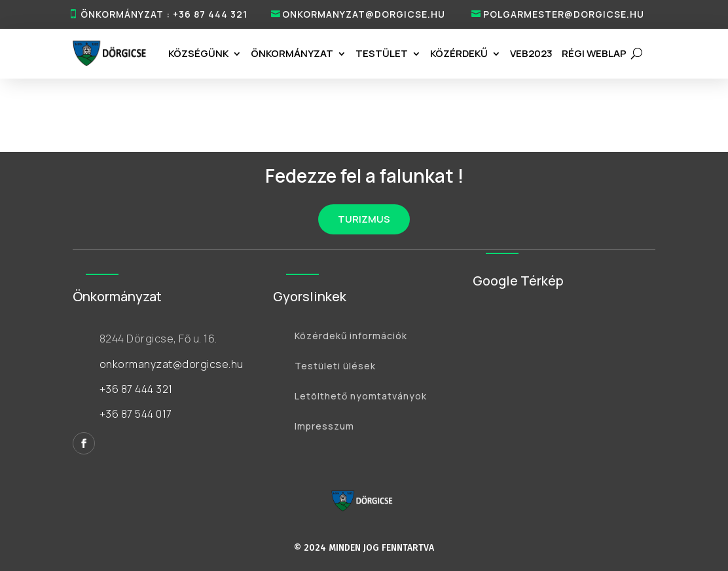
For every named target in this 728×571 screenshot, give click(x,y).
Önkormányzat (292, 53)
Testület (382, 53)
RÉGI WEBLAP (594, 53)
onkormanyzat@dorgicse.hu (364, 14)
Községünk (198, 53)
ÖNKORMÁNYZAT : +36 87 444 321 (164, 14)
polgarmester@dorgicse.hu (564, 14)
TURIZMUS (364, 219)
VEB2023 (531, 53)
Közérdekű (459, 53)
